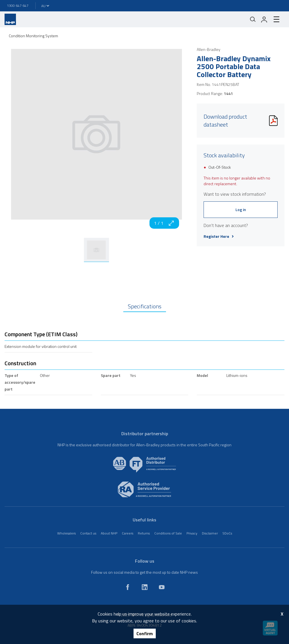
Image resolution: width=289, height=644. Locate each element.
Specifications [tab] (145, 306)
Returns (144, 533)
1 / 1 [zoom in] (164, 223)
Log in (241, 209)
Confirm (145, 633)
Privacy (192, 533)
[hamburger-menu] (276, 19)
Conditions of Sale (168, 533)
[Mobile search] (253, 19)
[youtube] (162, 587)
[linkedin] (145, 587)
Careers (128, 533)
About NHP (109, 533)
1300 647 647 (18, 6)
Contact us (88, 533)
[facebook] (128, 587)
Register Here (219, 236)
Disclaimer (210, 533)
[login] (264, 19)
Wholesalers (66, 533)
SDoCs (227, 533)
